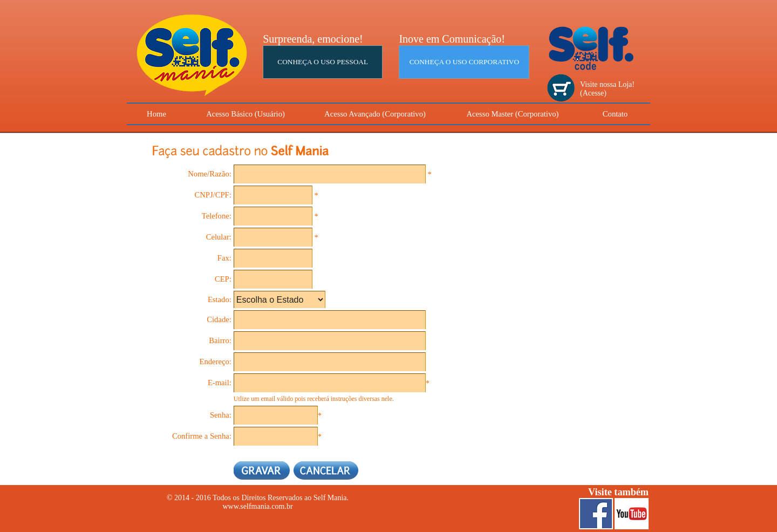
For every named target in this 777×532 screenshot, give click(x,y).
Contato (615, 114)
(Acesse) (593, 93)
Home (156, 114)
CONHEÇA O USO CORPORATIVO (464, 62)
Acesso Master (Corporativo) (513, 114)
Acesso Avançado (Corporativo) (375, 114)
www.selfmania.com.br (257, 506)
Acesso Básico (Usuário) (246, 114)
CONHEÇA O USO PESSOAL (323, 62)
